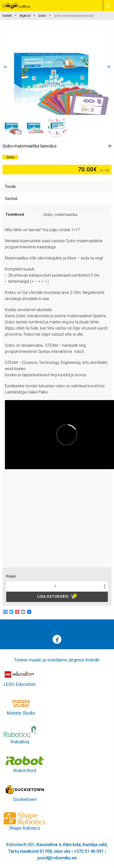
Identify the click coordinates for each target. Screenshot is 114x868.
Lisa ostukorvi (53, 597)
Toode (10, 187)
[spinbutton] (57, 586)
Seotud (11, 199)
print (110, 146)
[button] (105, 585)
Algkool (25, 16)
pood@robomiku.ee (57, 858)
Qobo (42, 16)
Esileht (7, 16)
